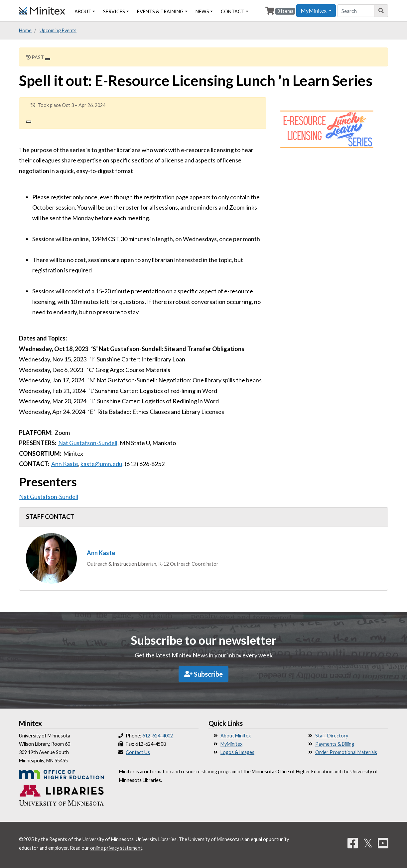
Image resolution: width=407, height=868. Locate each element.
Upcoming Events (58, 30)
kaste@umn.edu (101, 464)
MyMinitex (231, 744)
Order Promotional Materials (346, 752)
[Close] (48, 59)
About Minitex (236, 736)
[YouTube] (383, 843)
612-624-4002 (158, 736)
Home (25, 30)
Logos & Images (237, 752)
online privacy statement (116, 848)
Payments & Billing (335, 744)
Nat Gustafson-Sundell (88, 443)
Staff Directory (332, 736)
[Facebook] (353, 843)
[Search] (381, 11)
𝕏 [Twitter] (368, 843)
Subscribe (203, 674)
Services (114, 11)
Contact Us (138, 752)
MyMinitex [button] (314, 10)
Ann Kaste (65, 464)
